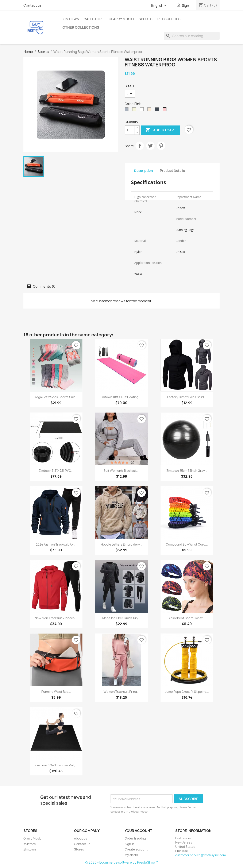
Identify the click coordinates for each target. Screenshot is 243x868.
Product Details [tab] (172, 171)
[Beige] (135, 110)
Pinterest (161, 146)
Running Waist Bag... (56, 692)
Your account (138, 831)
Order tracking (135, 838)
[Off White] (150, 110)
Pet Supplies (169, 19)
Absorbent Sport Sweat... (187, 618)
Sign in (129, 844)
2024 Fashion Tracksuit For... (56, 544)
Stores (79, 849)
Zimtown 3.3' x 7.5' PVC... (56, 471)
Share (140, 146)
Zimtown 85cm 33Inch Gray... (187, 471)
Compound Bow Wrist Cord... (187, 544)
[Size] (130, 94)
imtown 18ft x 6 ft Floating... (121, 397)
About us (81, 838)
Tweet (150, 146)
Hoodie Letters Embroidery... (121, 544)
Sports (146, 19)
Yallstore (94, 19)
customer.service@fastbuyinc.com (200, 855)
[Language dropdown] (159, 6)
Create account (136, 849)
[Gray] (127, 110)
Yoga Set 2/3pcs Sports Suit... (56, 397)
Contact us (32, 5)
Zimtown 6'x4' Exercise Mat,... (56, 765)
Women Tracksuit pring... (121, 692)
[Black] (158, 110)
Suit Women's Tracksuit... (121, 471)
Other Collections (81, 27)
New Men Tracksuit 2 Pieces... (56, 618)
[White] (143, 110)
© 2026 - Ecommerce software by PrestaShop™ (122, 862)
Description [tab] (144, 171)
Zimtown (71, 19)
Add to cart (161, 130)
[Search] (192, 36)
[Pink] (165, 110)
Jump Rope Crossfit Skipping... (187, 692)
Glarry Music (121, 19)
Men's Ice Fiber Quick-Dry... (121, 618)
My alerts (131, 855)
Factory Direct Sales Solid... (187, 397)
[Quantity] (130, 130)
